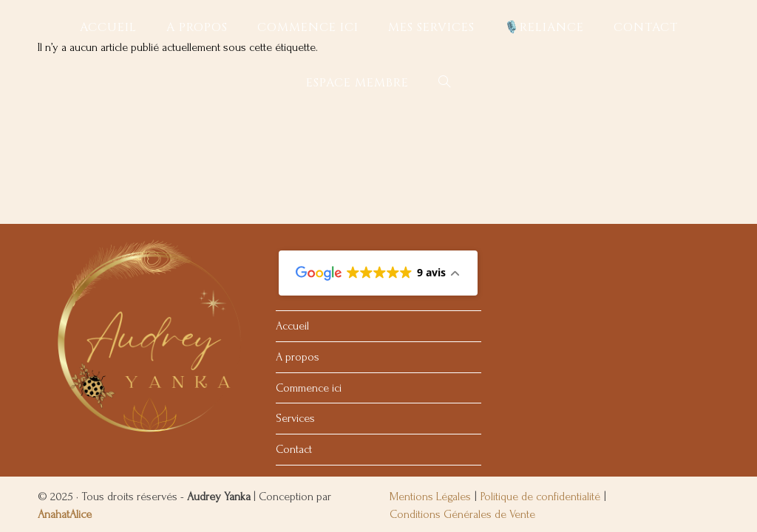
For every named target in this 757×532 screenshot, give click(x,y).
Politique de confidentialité (540, 383)
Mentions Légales (430, 383)
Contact (294, 335)
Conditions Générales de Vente (462, 400)
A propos (298, 243)
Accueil (292, 212)
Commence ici (309, 273)
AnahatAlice (65, 400)
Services (295, 304)
